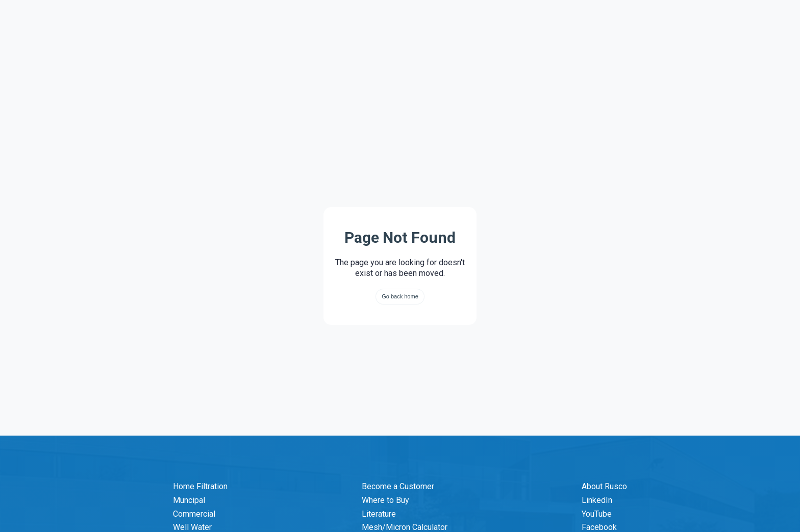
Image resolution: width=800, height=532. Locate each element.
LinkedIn (597, 500)
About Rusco (604, 486)
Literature (379, 514)
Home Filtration (200, 486)
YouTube (597, 514)
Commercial (194, 514)
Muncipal (189, 500)
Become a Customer (398, 486)
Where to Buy (385, 500)
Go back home (400, 296)
